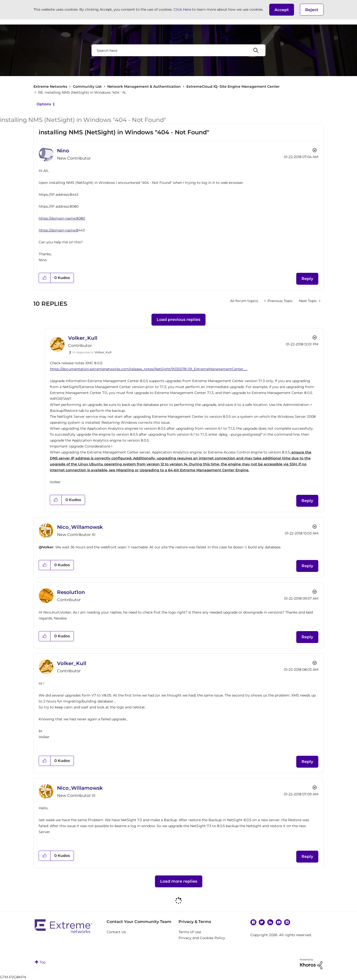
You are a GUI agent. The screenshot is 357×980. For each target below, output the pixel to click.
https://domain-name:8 (59, 230)
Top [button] (43, 962)
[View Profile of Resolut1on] (71, 592)
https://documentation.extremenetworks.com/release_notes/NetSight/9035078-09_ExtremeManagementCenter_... (149, 369)
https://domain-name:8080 (62, 218)
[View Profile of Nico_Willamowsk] (80, 527)
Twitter (262, 922)
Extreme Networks (50, 86)
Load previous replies (178, 320)
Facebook (253, 922)
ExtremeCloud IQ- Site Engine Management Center (233, 86)
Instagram (287, 922)
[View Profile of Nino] (63, 151)
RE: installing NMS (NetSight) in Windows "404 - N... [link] (83, 92)
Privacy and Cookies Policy (202, 938)
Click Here (182, 9)
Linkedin (270, 922)
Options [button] (44, 104)
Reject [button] (312, 10)
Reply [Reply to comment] (307, 501)
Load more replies (179, 881)
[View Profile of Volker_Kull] (83, 338)
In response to (92, 352)
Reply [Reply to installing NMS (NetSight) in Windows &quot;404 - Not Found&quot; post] (307, 279)
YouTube (279, 922)
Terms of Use (190, 932)
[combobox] (178, 50)
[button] (282, 10)
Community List (87, 86)
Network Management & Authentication (144, 86)
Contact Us (116, 932)
